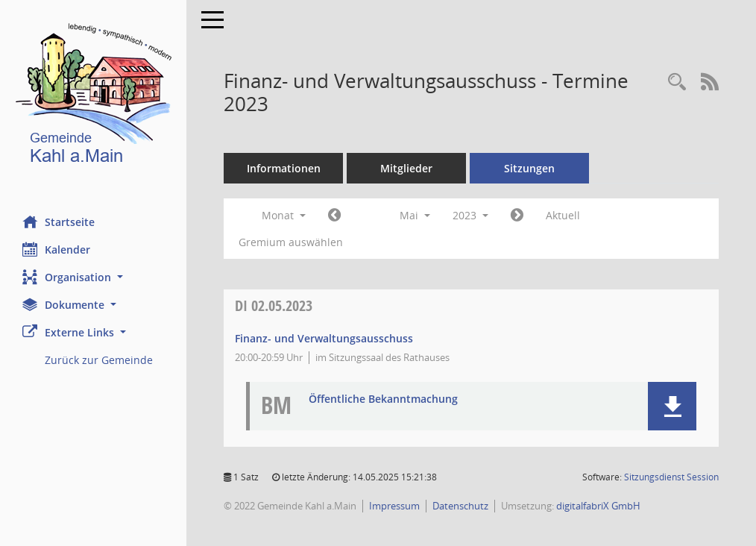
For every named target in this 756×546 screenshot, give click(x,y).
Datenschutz (460, 506)
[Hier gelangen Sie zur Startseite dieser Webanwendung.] (93, 97)
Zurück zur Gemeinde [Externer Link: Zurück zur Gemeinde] (99, 360)
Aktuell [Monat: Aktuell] (563, 215)
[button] (93, 277)
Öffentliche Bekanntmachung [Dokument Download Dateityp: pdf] (383, 399)
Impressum (394, 506)
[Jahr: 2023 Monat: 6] (517, 216)
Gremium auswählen (291, 242)
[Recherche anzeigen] (677, 82)
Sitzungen (529, 168)
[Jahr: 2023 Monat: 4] (334, 216)
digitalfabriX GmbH (598, 506)
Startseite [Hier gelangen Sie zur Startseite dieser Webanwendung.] (59, 222)
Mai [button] (415, 215)
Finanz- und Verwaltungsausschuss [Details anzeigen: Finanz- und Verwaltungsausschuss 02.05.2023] (324, 338)
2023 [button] (470, 215)
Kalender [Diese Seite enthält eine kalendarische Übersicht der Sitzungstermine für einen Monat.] (56, 249)
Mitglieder (406, 168)
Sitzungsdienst (671, 477)
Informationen (284, 168)
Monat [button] (284, 215)
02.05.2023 (274, 305)
